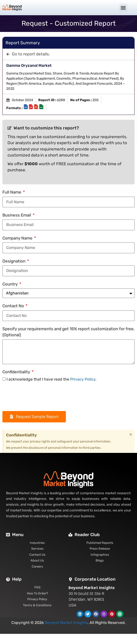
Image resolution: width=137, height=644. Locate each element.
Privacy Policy (83, 379)
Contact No (14, 306)
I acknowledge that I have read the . (51, 379)
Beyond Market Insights (66, 623)
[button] (123, 8)
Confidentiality (17, 372)
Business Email (17, 215)
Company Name (18, 238)
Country (11, 284)
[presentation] (39, 397)
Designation (14, 261)
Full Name (12, 192)
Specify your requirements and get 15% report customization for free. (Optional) (68, 332)
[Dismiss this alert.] (131, 434)
